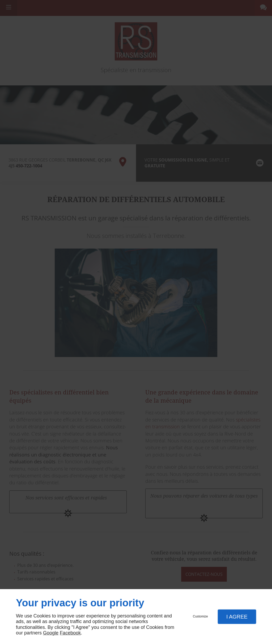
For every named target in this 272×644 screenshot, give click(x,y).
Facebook (70, 633)
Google (51, 633)
